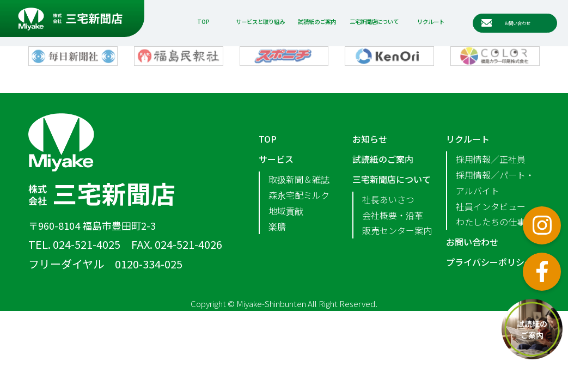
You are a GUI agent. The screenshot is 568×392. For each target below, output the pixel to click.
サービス (276, 159)
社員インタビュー (491, 206)
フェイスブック (542, 272)
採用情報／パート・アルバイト (495, 183)
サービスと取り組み (260, 22)
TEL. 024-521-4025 (74, 244)
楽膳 (277, 226)
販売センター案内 (397, 230)
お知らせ (370, 139)
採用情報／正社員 (491, 159)
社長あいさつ (388, 199)
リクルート (431, 22)
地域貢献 (286, 211)
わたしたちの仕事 (491, 222)
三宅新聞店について (374, 22)
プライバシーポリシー (490, 262)
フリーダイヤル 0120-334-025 (105, 264)
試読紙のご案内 (317, 22)
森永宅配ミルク (299, 195)
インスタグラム (542, 225)
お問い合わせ (472, 242)
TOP (203, 22)
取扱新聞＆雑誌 (299, 179)
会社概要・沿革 (393, 215)
